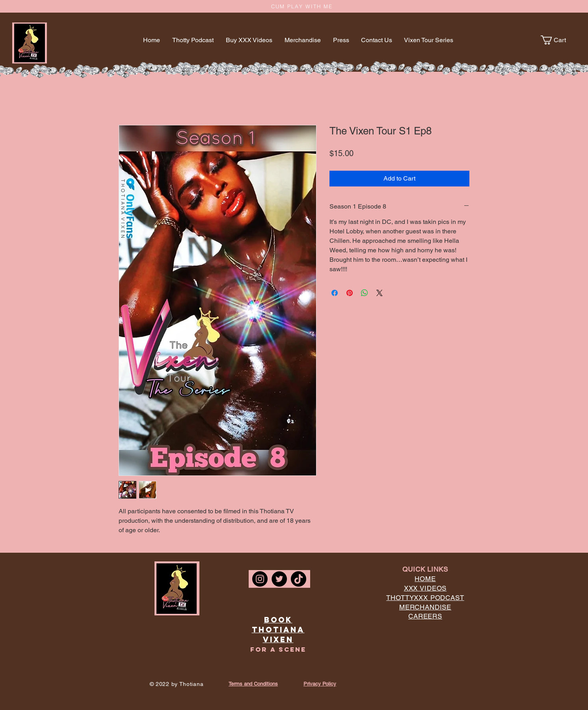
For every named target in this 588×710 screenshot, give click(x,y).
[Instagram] (260, 579)
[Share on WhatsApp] (365, 293)
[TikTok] (299, 579)
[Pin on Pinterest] (350, 293)
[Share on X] (380, 293)
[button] (558, 40)
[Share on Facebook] (335, 293)
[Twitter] (279, 579)
